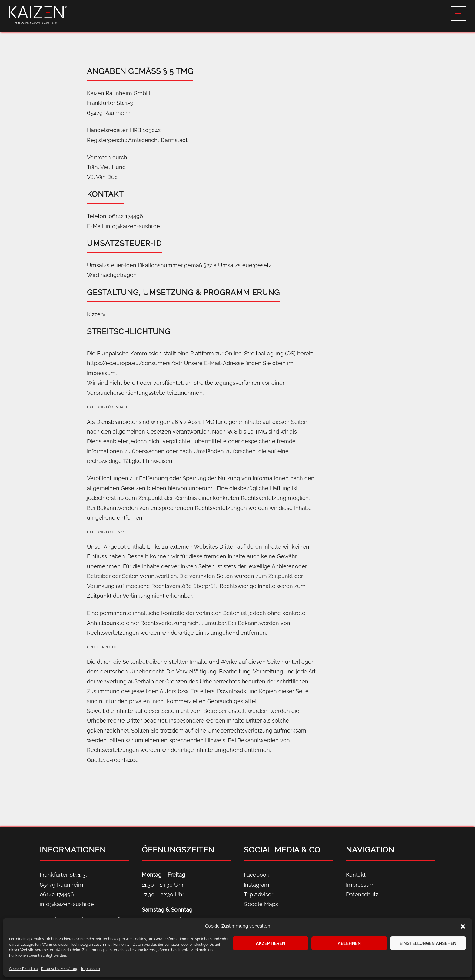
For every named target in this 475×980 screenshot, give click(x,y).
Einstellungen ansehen (428, 943)
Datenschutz (362, 894)
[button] (463, 926)
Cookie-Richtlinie (23, 969)
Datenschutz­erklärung (60, 969)
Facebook (257, 875)
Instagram (257, 885)
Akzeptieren (271, 943)
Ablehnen (349, 943)
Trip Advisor (259, 894)
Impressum (91, 969)
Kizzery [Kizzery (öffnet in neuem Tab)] (96, 314)
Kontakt (356, 875)
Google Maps (261, 904)
